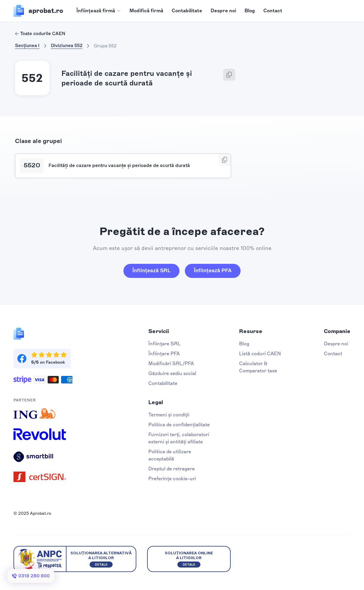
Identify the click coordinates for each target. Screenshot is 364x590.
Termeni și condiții (169, 415)
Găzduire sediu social (172, 373)
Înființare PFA (164, 354)
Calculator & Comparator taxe (258, 367)
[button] (99, 11)
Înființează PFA (213, 270)
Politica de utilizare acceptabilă (170, 455)
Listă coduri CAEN (260, 354)
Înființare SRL (164, 344)
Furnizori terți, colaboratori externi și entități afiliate (179, 438)
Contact (273, 11)
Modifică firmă (146, 11)
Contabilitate (187, 11)
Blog (250, 11)
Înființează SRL (151, 270)
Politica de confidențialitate (179, 425)
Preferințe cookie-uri (172, 479)
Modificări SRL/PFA (171, 364)
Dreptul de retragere (172, 469)
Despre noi (223, 11)
